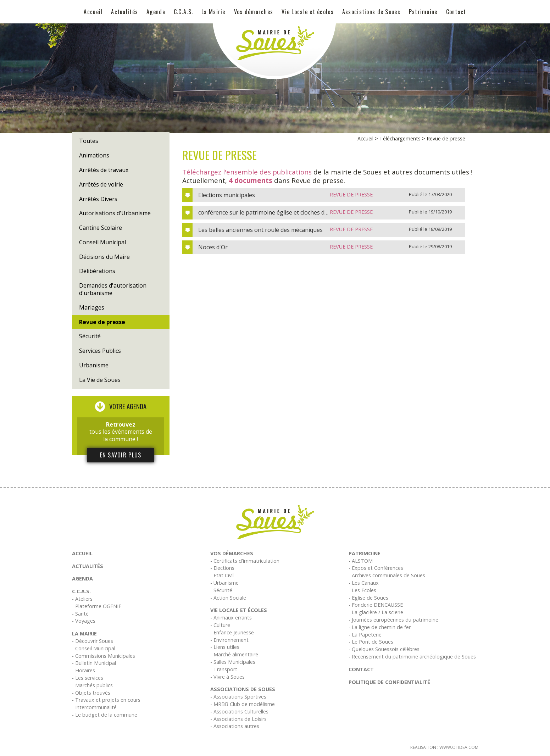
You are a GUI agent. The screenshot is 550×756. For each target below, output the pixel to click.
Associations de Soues (371, 12)
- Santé (80, 614)
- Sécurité (221, 590)
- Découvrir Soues (93, 641)
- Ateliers (82, 599)
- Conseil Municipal (94, 648)
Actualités (124, 12)
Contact (456, 12)
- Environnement (229, 640)
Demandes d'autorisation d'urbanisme (113, 289)
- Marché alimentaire (234, 654)
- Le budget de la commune (105, 715)
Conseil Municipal (102, 242)
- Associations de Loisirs (238, 719)
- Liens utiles (225, 647)
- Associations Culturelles (239, 711)
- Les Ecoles (362, 590)
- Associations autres (235, 726)
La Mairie (213, 12)
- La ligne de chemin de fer (380, 627)
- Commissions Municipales (104, 656)
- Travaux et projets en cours (106, 700)
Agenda (156, 12)
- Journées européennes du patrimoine (393, 620)
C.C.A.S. (183, 12)
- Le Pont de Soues (371, 642)
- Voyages (84, 621)
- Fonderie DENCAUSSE (376, 605)
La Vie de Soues (100, 380)
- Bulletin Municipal (94, 663)
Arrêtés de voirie (101, 184)
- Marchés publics (92, 685)
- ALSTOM (361, 561)
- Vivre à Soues (227, 677)
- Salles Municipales (233, 662)
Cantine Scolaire (101, 228)
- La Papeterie (365, 635)
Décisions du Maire (104, 257)
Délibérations (97, 271)
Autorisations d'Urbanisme (115, 213)
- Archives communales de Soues (387, 575)
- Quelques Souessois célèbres (384, 649)
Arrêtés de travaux (104, 170)
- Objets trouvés (91, 693)
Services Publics (100, 351)
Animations (94, 155)
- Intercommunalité (94, 707)
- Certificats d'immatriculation (245, 561)
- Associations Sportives (238, 697)
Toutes (89, 141)
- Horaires (84, 670)
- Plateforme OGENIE (97, 606)
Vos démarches (254, 12)
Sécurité (90, 336)
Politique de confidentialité (389, 682)
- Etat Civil (222, 575)
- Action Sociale (228, 598)
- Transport (224, 669)
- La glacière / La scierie (376, 612)
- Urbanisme (224, 583)
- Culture (220, 625)
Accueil (93, 12)
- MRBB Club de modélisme (243, 704)
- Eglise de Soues (368, 598)
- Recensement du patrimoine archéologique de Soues (412, 657)
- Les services (88, 678)
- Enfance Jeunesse (232, 632)
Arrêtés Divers (98, 199)
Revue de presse (102, 322)
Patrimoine (423, 12)
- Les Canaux (364, 583)
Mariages (92, 307)
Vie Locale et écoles (308, 12)
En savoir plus (121, 455)
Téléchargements (400, 138)
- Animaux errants (231, 618)
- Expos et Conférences (376, 568)
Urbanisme (94, 365)
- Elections (222, 568)
